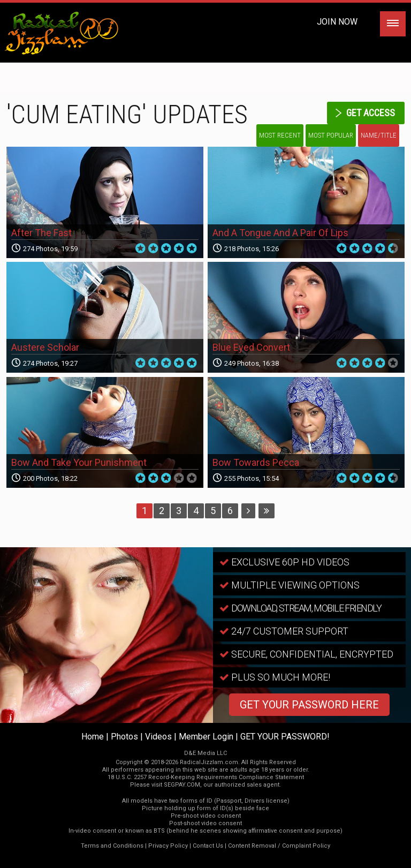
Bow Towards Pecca (256, 462)
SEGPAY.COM (182, 785)
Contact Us (208, 846)
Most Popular (331, 135)
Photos (124, 737)
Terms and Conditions (112, 846)
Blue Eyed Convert (251, 347)
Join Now (337, 22)
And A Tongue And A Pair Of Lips (280, 233)
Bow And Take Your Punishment (79, 462)
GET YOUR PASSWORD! (285, 737)
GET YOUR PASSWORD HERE (309, 705)
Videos (158, 737)
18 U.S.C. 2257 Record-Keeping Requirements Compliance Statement (206, 777)
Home (93, 737)
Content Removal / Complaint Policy (279, 846)
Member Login (206, 737)
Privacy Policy (168, 846)
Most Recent (280, 135)
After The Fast (41, 233)
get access (371, 113)
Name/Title (379, 135)
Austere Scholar (45, 347)
